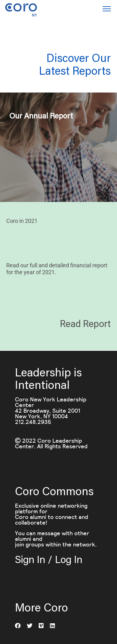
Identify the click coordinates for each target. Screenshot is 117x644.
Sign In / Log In (49, 559)
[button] (107, 10)
